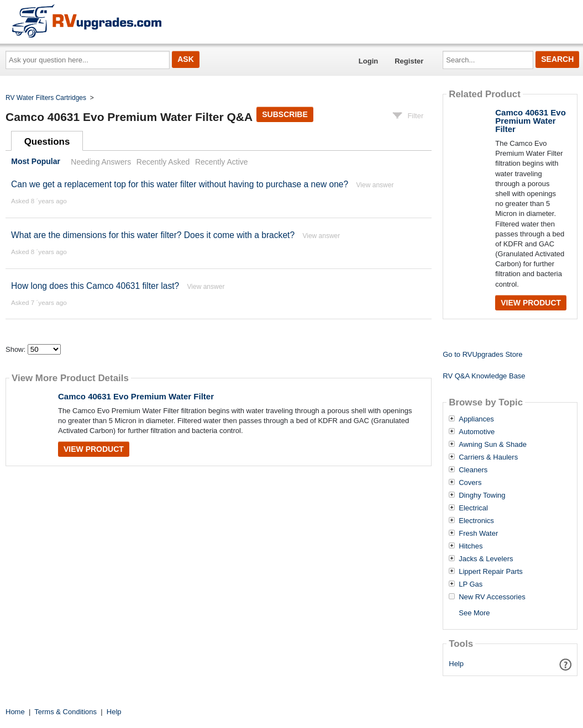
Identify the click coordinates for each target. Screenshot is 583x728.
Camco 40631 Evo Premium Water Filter (136, 396)
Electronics (476, 521)
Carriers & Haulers (488, 457)
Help (456, 664)
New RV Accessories (492, 597)
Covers (470, 483)
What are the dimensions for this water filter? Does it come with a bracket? (153, 235)
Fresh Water (478, 534)
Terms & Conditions (65, 712)
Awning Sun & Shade (493, 445)
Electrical (473, 508)
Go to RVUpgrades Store (482, 354)
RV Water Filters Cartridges (46, 98)
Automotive (477, 432)
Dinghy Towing (482, 495)
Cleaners (473, 470)
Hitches (471, 546)
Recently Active (222, 162)
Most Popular (36, 162)
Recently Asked (163, 162)
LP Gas (471, 584)
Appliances (476, 419)
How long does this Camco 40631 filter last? (96, 286)
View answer (375, 185)
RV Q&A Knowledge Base (484, 376)
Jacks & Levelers (486, 559)
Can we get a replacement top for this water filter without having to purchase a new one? (180, 184)
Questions (47, 142)
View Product (94, 449)
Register (409, 61)
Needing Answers (101, 162)
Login (368, 61)
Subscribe (285, 114)
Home (15, 712)
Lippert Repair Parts (491, 572)
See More (474, 613)
